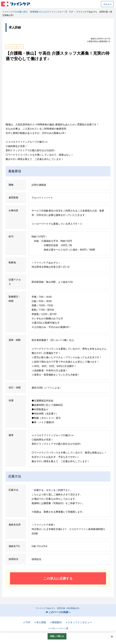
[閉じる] (112, 637)
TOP (28, 622)
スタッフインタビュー (80, 622)
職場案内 (57, 622)
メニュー (107, 4)
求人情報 (41, 622)
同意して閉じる (57, 636)
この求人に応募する (58, 578)
